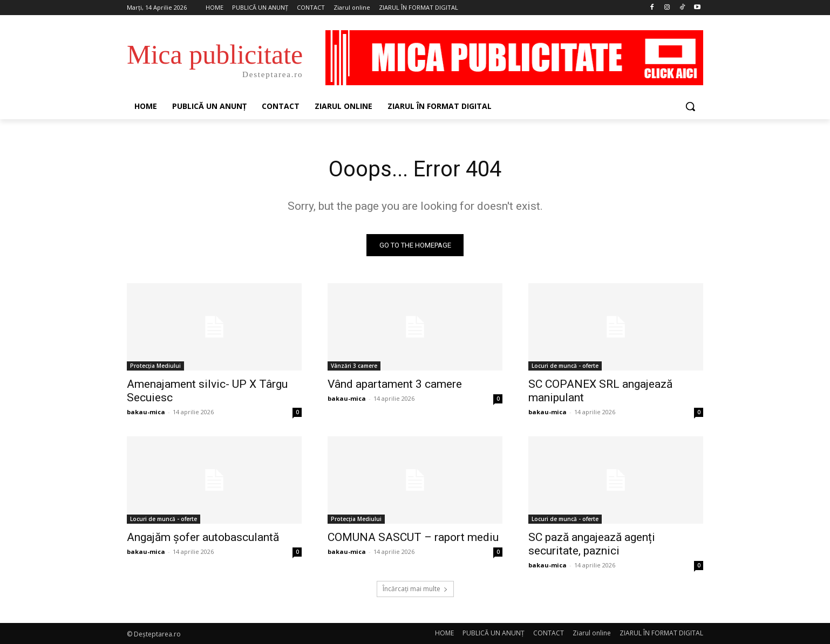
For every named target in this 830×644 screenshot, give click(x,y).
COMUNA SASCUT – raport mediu (413, 537)
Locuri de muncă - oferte (565, 366)
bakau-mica (146, 412)
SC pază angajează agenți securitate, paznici (592, 544)
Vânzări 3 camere (354, 366)
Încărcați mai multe (415, 589)
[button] (690, 106)
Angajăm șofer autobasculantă (203, 537)
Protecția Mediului (155, 366)
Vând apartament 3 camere (395, 384)
